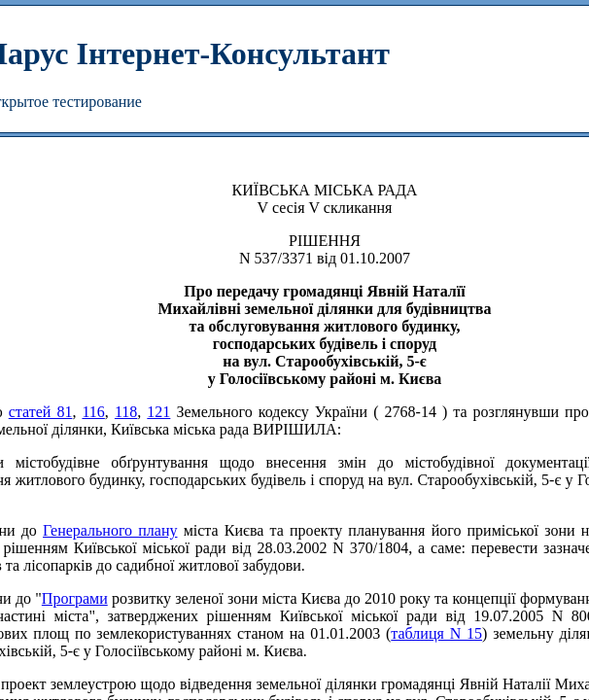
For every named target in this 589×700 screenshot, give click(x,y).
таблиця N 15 (436, 633)
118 (126, 412)
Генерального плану (110, 530)
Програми (75, 598)
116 (93, 412)
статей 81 (41, 412)
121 (158, 412)
